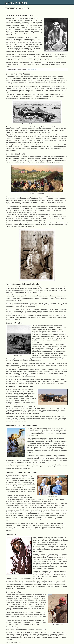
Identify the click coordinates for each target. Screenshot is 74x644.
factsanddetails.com (32, 69)
